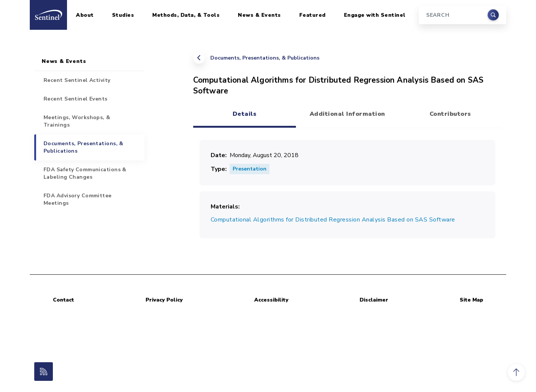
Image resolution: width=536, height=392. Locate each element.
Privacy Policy (164, 300)
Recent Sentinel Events (76, 99)
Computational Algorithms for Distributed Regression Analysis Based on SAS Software (333, 220)
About (85, 15)
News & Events (259, 15)
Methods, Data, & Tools (186, 15)
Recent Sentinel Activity (77, 80)
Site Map (471, 300)
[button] (516, 372)
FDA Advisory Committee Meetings (78, 199)
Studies (123, 15)
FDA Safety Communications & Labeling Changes (85, 173)
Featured (312, 15)
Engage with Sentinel (375, 15)
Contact (63, 300)
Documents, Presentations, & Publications (265, 58)
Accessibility (271, 300)
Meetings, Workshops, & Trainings (77, 121)
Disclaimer (374, 300)
